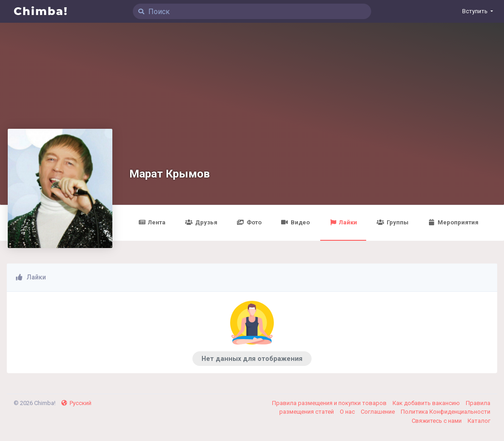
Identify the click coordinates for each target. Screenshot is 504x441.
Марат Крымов (169, 174)
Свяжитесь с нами (437, 421)
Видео (295, 222)
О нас (348, 412)
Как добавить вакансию (427, 403)
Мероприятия (453, 222)
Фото (249, 222)
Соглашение (378, 412)
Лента (152, 222)
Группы (392, 222)
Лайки (343, 222)
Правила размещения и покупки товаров (330, 403)
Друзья (201, 222)
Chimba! (41, 11)
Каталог (479, 421)
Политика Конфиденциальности (446, 412)
